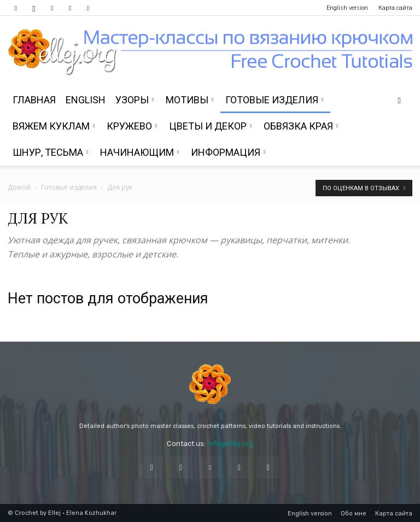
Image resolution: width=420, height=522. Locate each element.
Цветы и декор (210, 126)
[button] (399, 100)
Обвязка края (301, 126)
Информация (228, 152)
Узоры (135, 100)
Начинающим (139, 152)
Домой (19, 187)
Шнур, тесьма (50, 152)
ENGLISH (86, 100)
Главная (34, 100)
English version (347, 8)
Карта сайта (395, 8)
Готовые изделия (274, 100)
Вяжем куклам (54, 126)
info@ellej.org (230, 444)
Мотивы (189, 100)
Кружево (132, 126)
